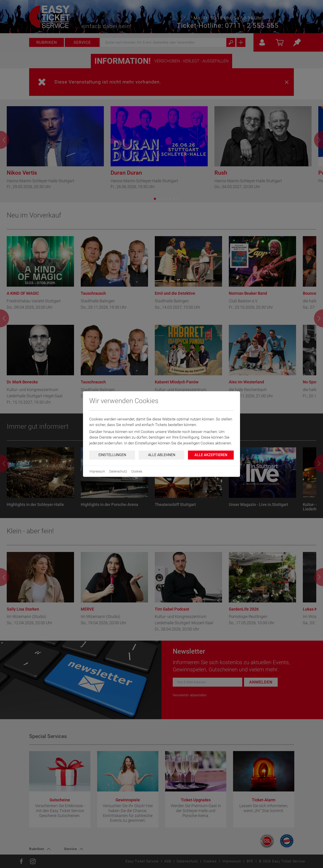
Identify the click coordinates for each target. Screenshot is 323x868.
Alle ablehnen (162, 455)
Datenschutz (118, 471)
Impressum (97, 471)
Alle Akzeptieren (211, 455)
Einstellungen (112, 455)
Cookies (137, 471)
